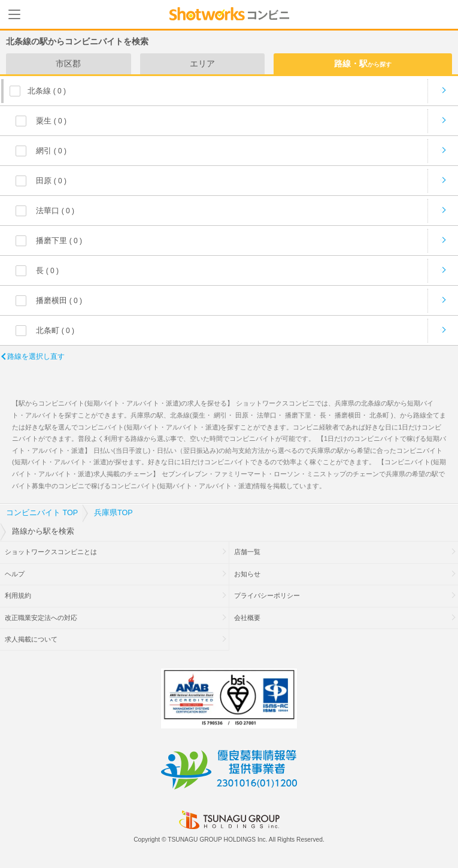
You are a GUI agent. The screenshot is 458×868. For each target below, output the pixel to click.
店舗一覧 (247, 552)
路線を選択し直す (36, 356)
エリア (202, 63)
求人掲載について (31, 639)
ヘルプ (15, 574)
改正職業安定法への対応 (41, 618)
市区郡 (68, 63)
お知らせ (247, 574)
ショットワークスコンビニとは (51, 552)
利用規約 (18, 595)
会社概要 (247, 618)
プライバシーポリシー (267, 595)
